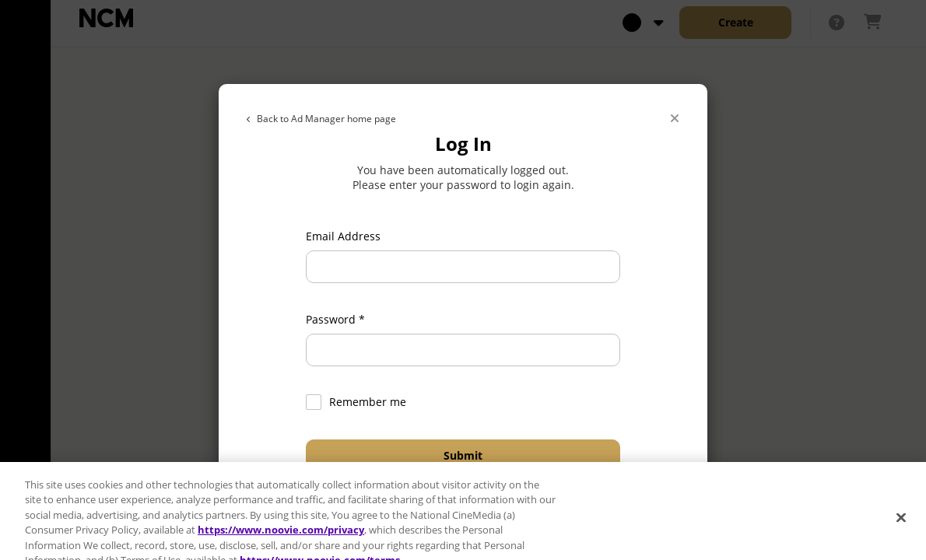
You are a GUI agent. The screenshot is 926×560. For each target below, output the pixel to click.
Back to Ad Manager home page (321, 119)
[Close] (675, 119)
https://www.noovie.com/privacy (281, 538)
